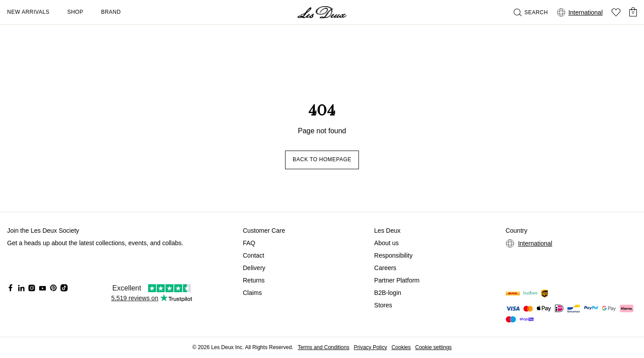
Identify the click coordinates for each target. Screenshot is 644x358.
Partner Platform (397, 280)
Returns (254, 280)
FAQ (249, 243)
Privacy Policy (370, 347)
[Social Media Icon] (11, 288)
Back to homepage (322, 159)
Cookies (401, 347)
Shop (75, 12)
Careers (385, 268)
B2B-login (388, 293)
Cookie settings (434, 347)
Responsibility (393, 255)
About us (386, 243)
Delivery (254, 268)
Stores (383, 305)
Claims (252, 293)
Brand (111, 12)
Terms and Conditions (323, 347)
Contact (254, 255)
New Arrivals (28, 12)
